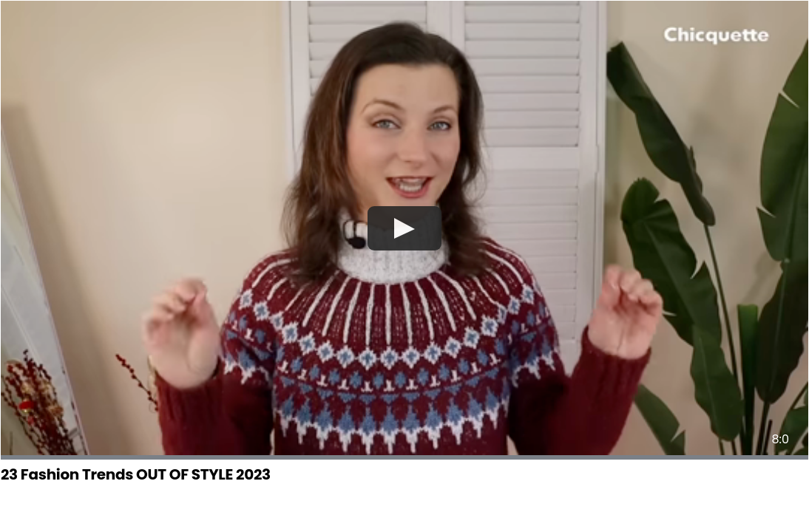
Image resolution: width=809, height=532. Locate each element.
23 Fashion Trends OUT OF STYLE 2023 (136, 474)
